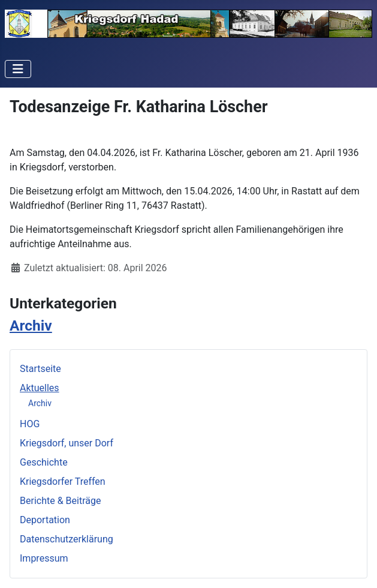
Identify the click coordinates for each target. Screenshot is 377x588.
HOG (30, 424)
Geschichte (44, 462)
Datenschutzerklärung (67, 539)
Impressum (44, 558)
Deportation (45, 520)
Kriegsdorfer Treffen (63, 481)
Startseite (40, 369)
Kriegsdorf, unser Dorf (67, 443)
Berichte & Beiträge (60, 501)
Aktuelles (40, 388)
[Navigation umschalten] (18, 69)
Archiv (40, 403)
